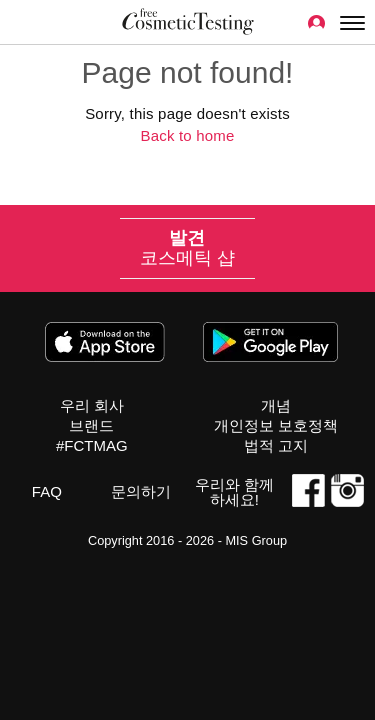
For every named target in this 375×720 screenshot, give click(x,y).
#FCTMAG (92, 445)
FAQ (47, 491)
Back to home (187, 135)
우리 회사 (92, 405)
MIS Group (256, 540)
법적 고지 (276, 445)
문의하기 (141, 491)
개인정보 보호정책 (276, 425)
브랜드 (91, 425)
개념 (276, 405)
